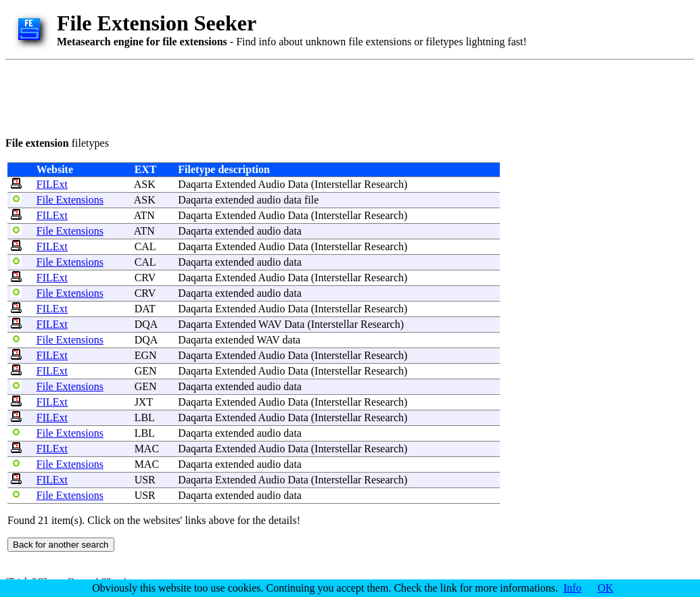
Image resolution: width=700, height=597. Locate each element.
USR (145, 480)
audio (269, 200)
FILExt (52, 184)
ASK (145, 184)
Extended (235, 184)
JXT (144, 402)
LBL (145, 417)
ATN (144, 215)
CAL (145, 246)
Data (298, 184)
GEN (146, 371)
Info (573, 588)
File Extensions (70, 200)
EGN (146, 355)
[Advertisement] (252, 96)
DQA (146, 324)
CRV (145, 278)
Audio (272, 184)
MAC (147, 449)
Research (384, 184)
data (293, 200)
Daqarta (195, 184)
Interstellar (338, 184)
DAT (145, 309)
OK (606, 588)
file (311, 200)
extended (235, 200)
